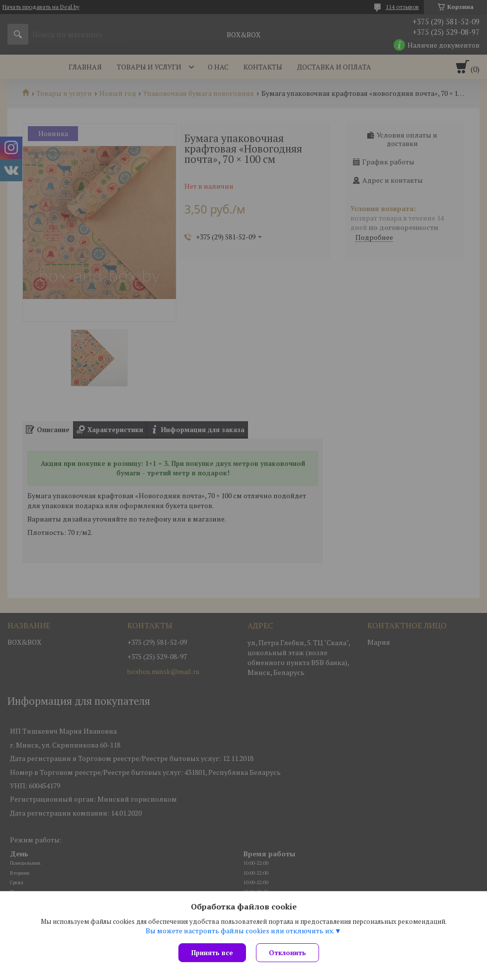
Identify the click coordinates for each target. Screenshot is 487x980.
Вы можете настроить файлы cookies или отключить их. (240, 931)
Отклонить (287, 953)
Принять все (212, 953)
